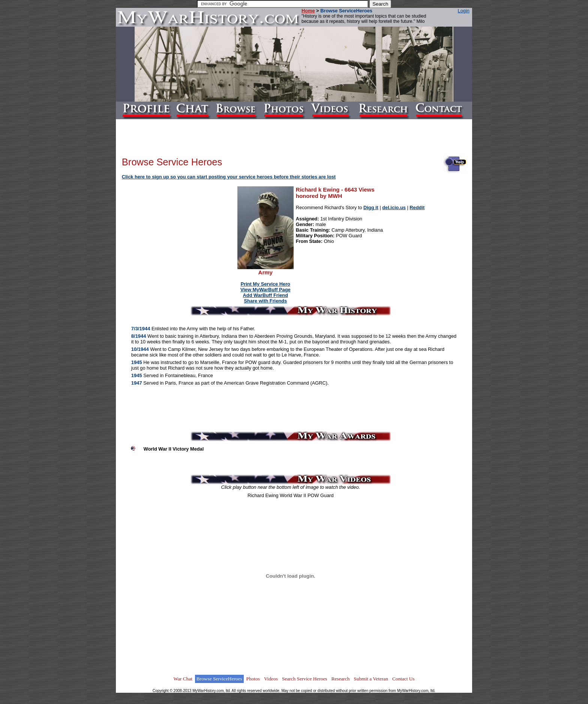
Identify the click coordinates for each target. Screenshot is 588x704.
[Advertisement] (180, 234)
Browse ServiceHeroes (219, 679)
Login (464, 11)
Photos (253, 679)
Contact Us (403, 679)
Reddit (417, 207)
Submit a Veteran (371, 679)
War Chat (183, 679)
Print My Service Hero (265, 284)
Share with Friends (266, 301)
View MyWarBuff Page (265, 290)
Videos (271, 679)
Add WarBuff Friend (265, 295)
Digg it (371, 207)
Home (308, 11)
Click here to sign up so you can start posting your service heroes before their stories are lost (229, 177)
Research (341, 679)
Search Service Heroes (305, 679)
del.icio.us (394, 207)
